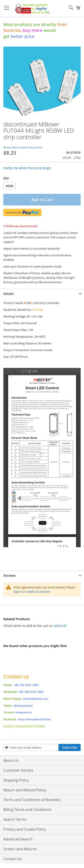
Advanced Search (18, 839)
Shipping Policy (16, 780)
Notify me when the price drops (27, 168)
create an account (38, 592)
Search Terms (15, 819)
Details (9, 294)
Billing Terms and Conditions (27, 810)
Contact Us (13, 859)
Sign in (18, 592)
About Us (11, 760)
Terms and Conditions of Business (32, 800)
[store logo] (32, 9)
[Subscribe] (70, 747)
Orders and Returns (20, 849)
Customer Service (18, 770)
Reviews (10, 575)
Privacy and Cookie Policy (25, 829)
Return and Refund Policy (25, 790)
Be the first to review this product (23, 147)
